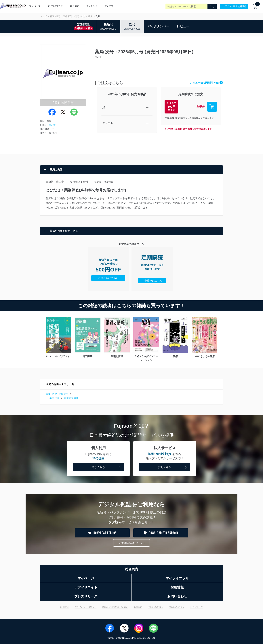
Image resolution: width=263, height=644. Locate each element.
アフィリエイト (86, 587)
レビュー (183, 26)
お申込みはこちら (108, 278)
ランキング (92, 6)
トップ (43, 16)
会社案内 (138, 607)
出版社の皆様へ (156, 607)
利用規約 (65, 607)
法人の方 (109, 6)
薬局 (90, 16)
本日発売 (75, 6)
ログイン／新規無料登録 (234, 6)
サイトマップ (196, 607)
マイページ (35, 6)
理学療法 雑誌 (71, 398)
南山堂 (52, 125)
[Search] (212, 6)
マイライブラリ (55, 6)
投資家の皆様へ (176, 607)
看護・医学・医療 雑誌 (61, 16)
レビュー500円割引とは (206, 83)
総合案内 (131, 569)
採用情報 (177, 587)
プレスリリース (86, 596)
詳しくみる (107, 467)
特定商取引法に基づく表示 (115, 607)
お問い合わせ (177, 596)
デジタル (108, 123)
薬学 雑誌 (80, 16)
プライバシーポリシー (85, 607)
